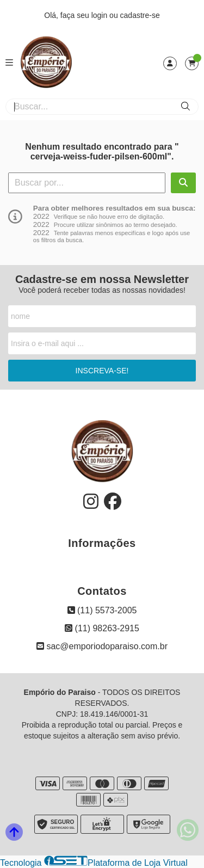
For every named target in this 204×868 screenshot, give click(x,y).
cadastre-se (140, 15)
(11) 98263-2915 (102, 628)
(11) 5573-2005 (102, 610)
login (100, 15)
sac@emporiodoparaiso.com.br (102, 646)
